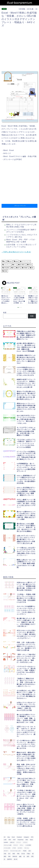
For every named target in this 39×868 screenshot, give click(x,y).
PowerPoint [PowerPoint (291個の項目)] (21, 840)
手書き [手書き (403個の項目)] (28, 854)
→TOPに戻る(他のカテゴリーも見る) (16, 252)
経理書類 (25, 268)
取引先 (30, 265)
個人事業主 (22, 265)
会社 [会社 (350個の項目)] (30, 851)
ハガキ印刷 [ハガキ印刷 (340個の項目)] (28, 845)
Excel (10, 262)
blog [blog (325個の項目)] (9, 837)
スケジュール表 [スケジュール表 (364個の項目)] (8, 845)
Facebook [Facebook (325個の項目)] (19, 837)
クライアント (7, 265)
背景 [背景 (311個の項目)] (32, 856)
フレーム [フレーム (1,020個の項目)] (27, 848)
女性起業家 (6, 268)
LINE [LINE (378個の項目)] (5, 840)
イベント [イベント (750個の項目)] (19, 842)
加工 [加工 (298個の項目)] (9, 854)
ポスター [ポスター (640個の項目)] (6, 851)
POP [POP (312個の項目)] (14, 840)
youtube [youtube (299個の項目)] (6, 842)
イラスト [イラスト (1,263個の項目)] (25, 842)
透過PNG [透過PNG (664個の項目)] (10, 859)
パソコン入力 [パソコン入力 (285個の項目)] (7, 848)
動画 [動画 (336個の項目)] (14, 854)
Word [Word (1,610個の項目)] (31, 840)
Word (16, 262)
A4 (4, 262)
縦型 (32, 268)
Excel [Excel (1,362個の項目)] (13, 837)
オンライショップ (26, 262)
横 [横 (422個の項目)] (33, 854)
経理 (18, 268)
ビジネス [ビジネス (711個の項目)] (20, 848)
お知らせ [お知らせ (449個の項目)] (12, 842)
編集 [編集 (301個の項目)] (20, 856)
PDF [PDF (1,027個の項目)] (10, 840)
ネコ (15, 265)
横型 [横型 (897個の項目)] (5, 856)
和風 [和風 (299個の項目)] (18, 854)
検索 (5, 313)
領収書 (4, 9)
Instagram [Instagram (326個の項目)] (26, 837)
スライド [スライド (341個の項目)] (16, 845)
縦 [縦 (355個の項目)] (24, 856)
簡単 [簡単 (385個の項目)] (9, 856)
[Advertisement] (19, 49)
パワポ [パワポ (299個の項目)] (14, 848)
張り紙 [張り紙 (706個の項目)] (23, 854)
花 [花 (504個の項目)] (4, 859)
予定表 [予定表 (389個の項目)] (25, 851)
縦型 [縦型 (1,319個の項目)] (28, 856)
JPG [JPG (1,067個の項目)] (32, 837)
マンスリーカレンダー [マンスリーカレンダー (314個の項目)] (16, 851)
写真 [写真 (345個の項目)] (5, 854)
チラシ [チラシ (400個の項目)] (22, 845)
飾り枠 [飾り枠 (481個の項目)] (16, 859)
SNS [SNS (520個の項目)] (27, 840)
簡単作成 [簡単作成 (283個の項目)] (15, 856)
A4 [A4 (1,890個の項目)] (5, 837)
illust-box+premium (19, 3)
